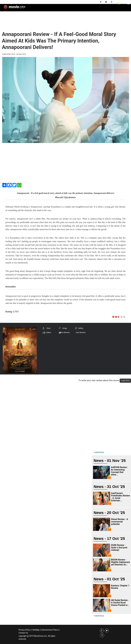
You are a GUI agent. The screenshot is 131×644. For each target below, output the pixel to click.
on (113, 317)
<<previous (99, 452)
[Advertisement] (51, 19)
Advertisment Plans (50, 630)
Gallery (81, 328)
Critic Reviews (65, 332)
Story (49, 328)
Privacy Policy (24, 630)
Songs (65, 328)
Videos (49, 332)
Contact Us (23, 633)
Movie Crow (14, 8)
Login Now (125, 381)
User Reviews (81, 332)
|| (31, 630)
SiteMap (36, 630)
